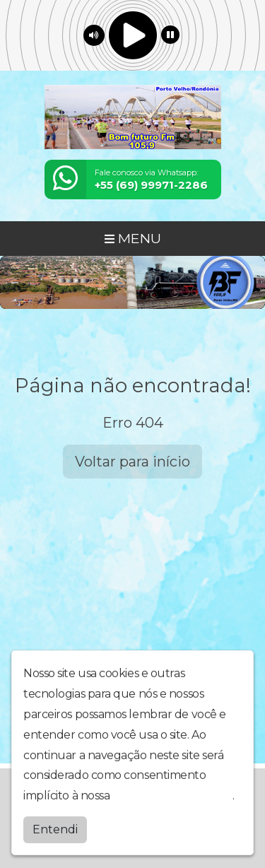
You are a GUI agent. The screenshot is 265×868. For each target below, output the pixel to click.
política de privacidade (172, 794)
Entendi (55, 828)
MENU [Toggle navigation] (133, 238)
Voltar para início (132, 462)
